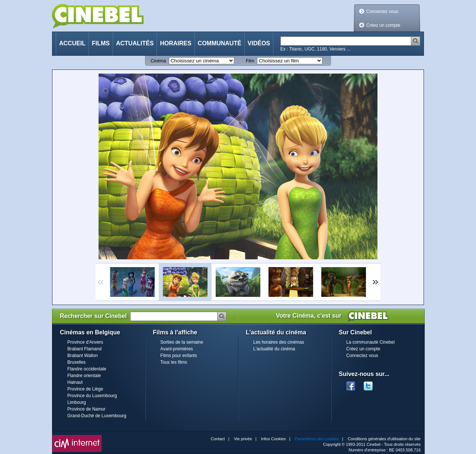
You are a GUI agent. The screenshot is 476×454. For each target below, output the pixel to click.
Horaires (176, 43)
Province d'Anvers (85, 342)
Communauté (220, 43)
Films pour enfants (179, 356)
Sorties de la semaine (182, 342)
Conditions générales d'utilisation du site (384, 439)
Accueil (72, 43)
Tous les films (174, 362)
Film (250, 61)
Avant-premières (177, 349)
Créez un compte (383, 25)
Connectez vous (382, 12)
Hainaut (75, 382)
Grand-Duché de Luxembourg (97, 416)
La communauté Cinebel (370, 342)
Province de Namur (86, 409)
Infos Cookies (274, 439)
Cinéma (158, 61)
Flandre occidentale (87, 369)
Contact (218, 439)
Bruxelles (76, 362)
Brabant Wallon (83, 356)
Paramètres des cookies (317, 439)
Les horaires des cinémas (279, 342)
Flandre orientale (84, 376)
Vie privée (243, 439)
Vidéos (259, 43)
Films (101, 43)
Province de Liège (85, 389)
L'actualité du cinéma (274, 349)
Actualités (135, 43)
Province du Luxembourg (92, 396)
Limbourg (77, 402)
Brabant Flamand (84, 349)
